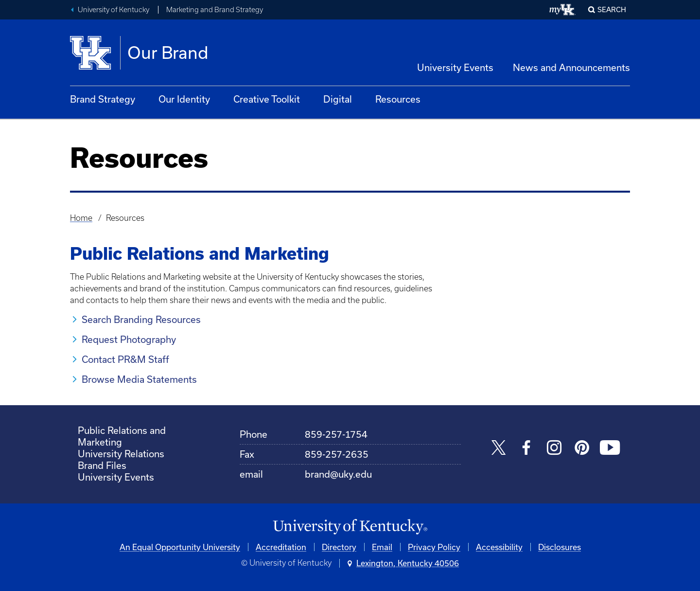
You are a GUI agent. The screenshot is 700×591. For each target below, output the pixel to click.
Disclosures (560, 547)
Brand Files (102, 465)
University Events (455, 67)
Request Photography (129, 339)
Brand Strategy (103, 99)
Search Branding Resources (141, 319)
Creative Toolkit (267, 99)
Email (382, 547)
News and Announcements (571, 67)
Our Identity (184, 99)
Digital (338, 99)
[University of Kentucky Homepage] (350, 527)
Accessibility (499, 547)
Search (612, 9)
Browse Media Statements (139, 379)
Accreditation (281, 547)
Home (81, 218)
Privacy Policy (434, 547)
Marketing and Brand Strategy (215, 10)
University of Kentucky (114, 10)
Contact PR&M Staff (125, 359)
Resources (398, 99)
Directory (339, 547)
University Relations (121, 454)
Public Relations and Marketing (122, 436)
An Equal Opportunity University (180, 547)
